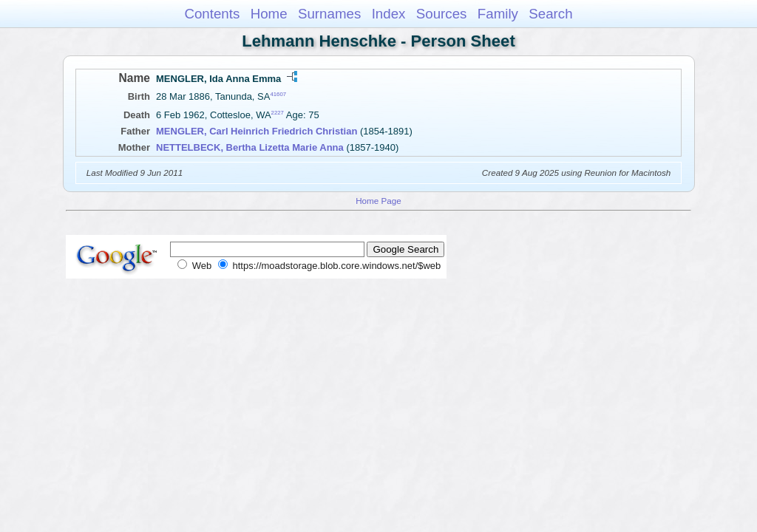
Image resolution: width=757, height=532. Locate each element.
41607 (278, 94)
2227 (278, 113)
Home (269, 14)
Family (498, 14)
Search (550, 14)
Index (389, 14)
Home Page (378, 201)
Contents (212, 14)
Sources (442, 14)
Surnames (329, 14)
